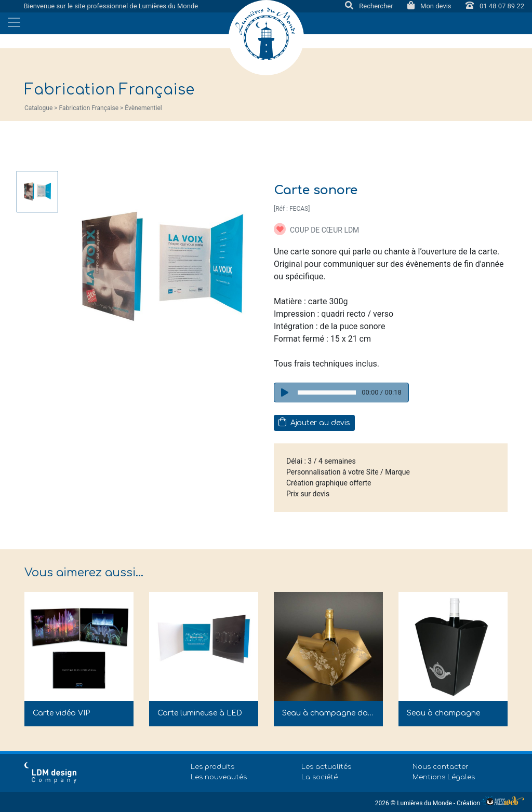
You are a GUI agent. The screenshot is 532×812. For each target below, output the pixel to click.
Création (490, 803)
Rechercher (370, 6)
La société (320, 777)
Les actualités (326, 767)
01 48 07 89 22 (495, 6)
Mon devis (430, 6)
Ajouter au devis (314, 422)
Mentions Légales (444, 777)
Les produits (212, 767)
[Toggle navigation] (14, 22)
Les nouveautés (219, 777)
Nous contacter (441, 767)
